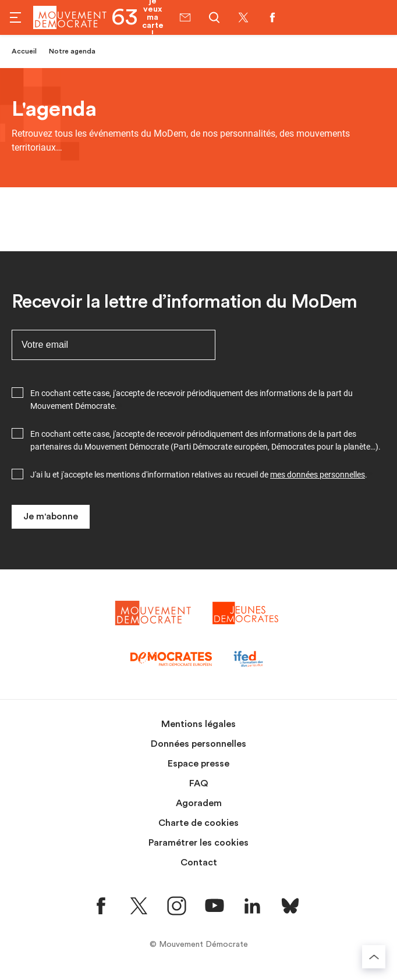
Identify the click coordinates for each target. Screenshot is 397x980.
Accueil (24, 51)
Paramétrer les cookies (198, 843)
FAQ (199, 783)
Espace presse (198, 764)
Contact (199, 863)
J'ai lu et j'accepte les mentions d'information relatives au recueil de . (199, 475)
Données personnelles (198, 744)
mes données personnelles (318, 475)
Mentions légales (198, 724)
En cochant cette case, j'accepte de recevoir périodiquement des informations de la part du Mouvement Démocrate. (192, 400)
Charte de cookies (198, 823)
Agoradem (199, 803)
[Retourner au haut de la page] (374, 957)
